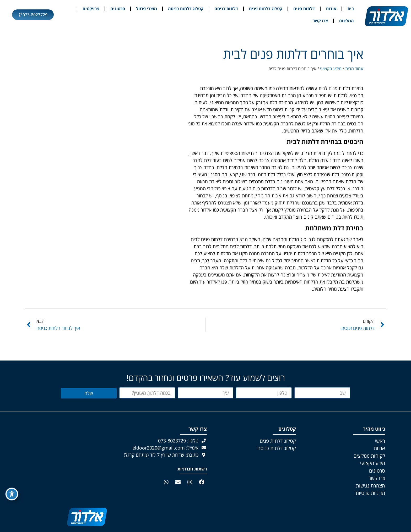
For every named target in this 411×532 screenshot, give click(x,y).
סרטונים (118, 9)
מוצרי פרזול (147, 9)
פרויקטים (91, 9)
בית (351, 9)
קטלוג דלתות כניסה (186, 9)
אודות (331, 9)
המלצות (346, 21)
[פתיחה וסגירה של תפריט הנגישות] (12, 494)
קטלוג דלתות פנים (266, 9)
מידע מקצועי (331, 69)
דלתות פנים (304, 9)
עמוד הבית (354, 69)
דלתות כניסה (226, 9)
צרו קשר (320, 21)
